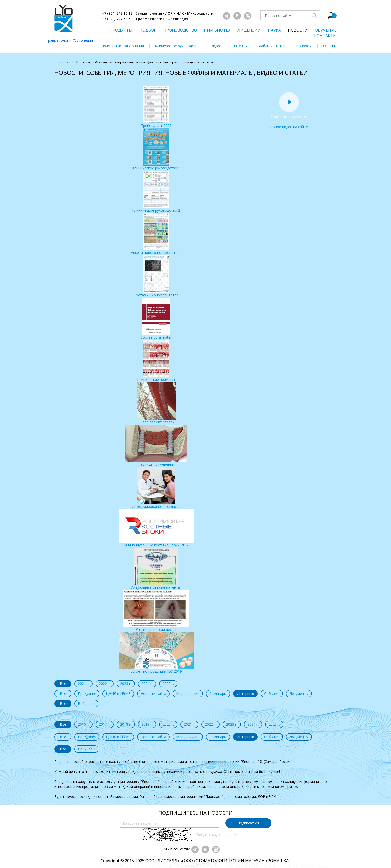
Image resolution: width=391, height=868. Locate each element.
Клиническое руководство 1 (156, 149)
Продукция (87, 694)
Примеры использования (123, 46)
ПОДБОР (148, 30)
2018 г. (126, 724)
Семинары (218, 694)
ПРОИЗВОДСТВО (180, 30)
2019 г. (147, 724)
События (272, 694)
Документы (299, 694)
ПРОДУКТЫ (121, 30)
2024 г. (147, 684)
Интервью (245, 694)
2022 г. (105, 684)
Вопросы (304, 46)
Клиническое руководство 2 (156, 192)
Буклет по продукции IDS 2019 (156, 653)
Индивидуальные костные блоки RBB (156, 528)
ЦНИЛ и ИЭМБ (118, 694)
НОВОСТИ (298, 30)
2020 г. (168, 724)
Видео (216, 46)
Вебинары (86, 704)
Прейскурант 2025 (156, 107)
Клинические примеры (156, 361)
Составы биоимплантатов (156, 276)
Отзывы (330, 46)
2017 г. (105, 724)
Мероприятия (188, 694)
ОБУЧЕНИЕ (326, 30)
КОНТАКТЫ (325, 36)
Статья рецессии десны (156, 611)
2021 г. (83, 684)
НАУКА (274, 30)
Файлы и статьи (272, 46)
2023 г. (126, 684)
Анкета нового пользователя (156, 234)
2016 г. (83, 724)
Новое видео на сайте (289, 108)
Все (63, 684)
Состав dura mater (156, 319)
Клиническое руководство (177, 46)
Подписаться (248, 823)
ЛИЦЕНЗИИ (249, 30)
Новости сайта (153, 694)
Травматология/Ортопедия (69, 40)
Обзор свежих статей (156, 403)
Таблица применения (156, 446)
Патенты (240, 46)
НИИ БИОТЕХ (217, 30)
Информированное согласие (156, 488)
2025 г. (168, 684)
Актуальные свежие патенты (156, 569)
